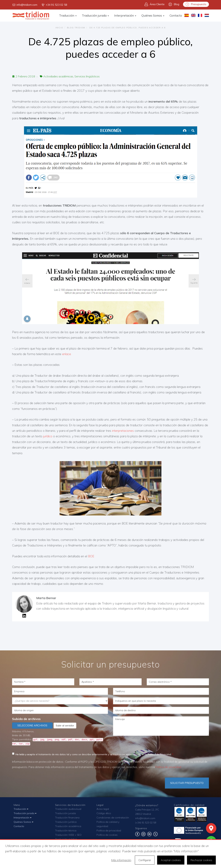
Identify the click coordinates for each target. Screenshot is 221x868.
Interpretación (125, 15)
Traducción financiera (67, 818)
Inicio (59, 28)
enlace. (67, 354)
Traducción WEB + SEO (68, 835)
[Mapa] (211, 828)
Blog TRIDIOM (76, 28)
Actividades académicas (58, 76)
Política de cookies (107, 835)
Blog (174, 4)
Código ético (104, 813)
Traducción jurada (95, 15)
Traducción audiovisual (68, 809)
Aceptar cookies (171, 860)
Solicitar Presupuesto (187, 783)
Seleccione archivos (32, 725)
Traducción (68, 15)
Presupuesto (196, 4)
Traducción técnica (66, 831)
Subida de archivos (26, 719)
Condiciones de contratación (113, 818)
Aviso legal (103, 809)
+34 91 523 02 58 (54, 5)
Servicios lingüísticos (87, 76)
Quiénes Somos (153, 15)
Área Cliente (155, 4)
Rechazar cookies (201, 860)
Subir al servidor (65, 726)
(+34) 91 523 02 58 (146, 823)
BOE (92, 556)
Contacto (176, 15)
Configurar (145, 860)
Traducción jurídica (66, 822)
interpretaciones (123, 431)
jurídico (48, 436)
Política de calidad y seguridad (108, 824)
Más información (121, 860)
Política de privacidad (168, 767)
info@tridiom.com (25, 5)
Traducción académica (68, 826)
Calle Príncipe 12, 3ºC (147, 810)
